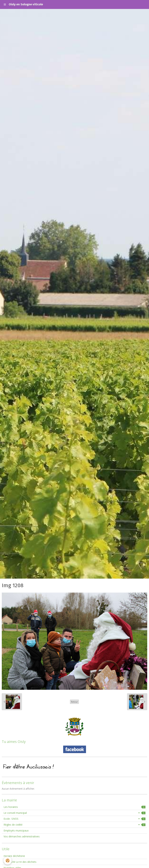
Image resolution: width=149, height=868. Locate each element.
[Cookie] (8, 861)
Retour (74, 702)
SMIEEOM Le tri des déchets (20, 862)
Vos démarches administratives (22, 836)
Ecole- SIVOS (74, 819)
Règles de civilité (74, 825)
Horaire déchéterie (14, 856)
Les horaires (74, 807)
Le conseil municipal (74, 813)
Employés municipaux (16, 831)
